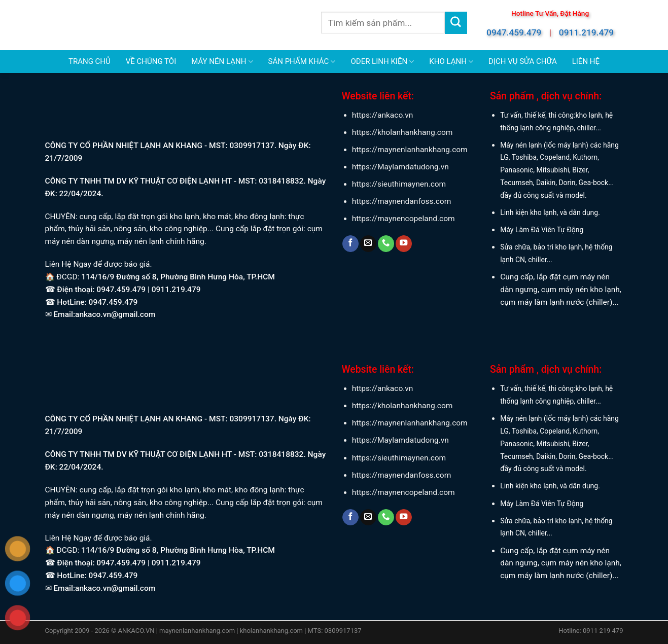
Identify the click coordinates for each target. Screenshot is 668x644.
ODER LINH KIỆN (382, 62)
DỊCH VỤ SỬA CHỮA (523, 61)
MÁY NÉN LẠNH (222, 62)
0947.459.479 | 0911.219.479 (148, 290)
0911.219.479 (586, 32)
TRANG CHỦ (90, 61)
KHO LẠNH (451, 62)
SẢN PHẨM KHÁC (302, 62)
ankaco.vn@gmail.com (115, 314)
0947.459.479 (514, 32)
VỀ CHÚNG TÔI (151, 61)
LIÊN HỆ (586, 61)
